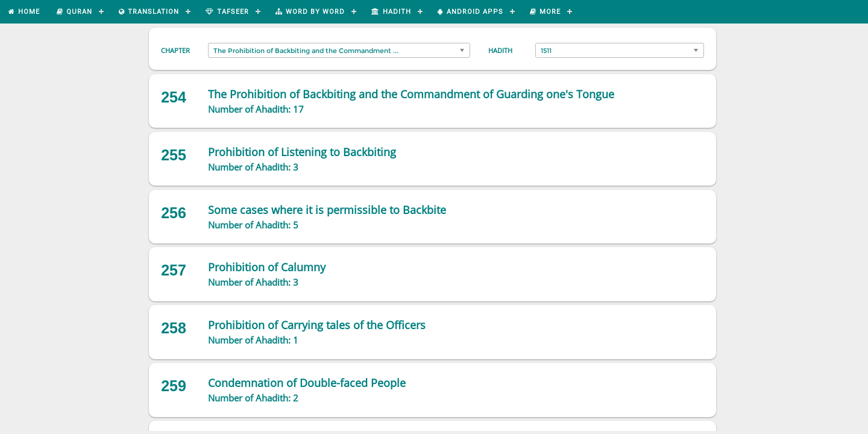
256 (174, 213)
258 (174, 328)
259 (174, 386)
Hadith (500, 50)
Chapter (175, 50)
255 (174, 155)
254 (174, 97)
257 (174, 270)
